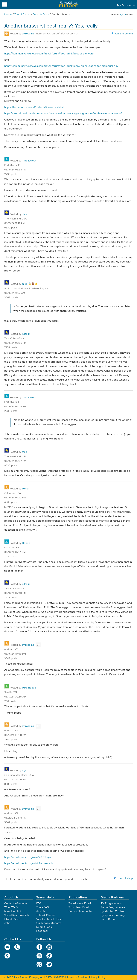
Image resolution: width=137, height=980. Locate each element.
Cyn (24, 771)
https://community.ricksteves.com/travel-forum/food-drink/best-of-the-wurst (49, 54)
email (7, 947)
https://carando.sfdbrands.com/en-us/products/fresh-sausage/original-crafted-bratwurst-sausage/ (63, 113)
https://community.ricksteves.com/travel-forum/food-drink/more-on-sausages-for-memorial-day (61, 66)
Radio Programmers (113, 907)
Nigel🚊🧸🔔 (30, 284)
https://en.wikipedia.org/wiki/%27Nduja (28, 857)
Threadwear (29, 161)
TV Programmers (111, 903)
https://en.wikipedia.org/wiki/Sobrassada (29, 863)
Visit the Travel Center (50, 919)
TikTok (49, 956)
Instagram (49, 947)
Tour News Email (79, 907)
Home (8, 14)
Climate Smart (13, 919)
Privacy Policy (97, 977)
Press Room (108, 919)
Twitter (49, 964)
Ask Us (41, 911)
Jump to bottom (124, 34)
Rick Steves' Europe (68, 4)
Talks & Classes (46, 915)
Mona (25, 489)
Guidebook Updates (49, 923)
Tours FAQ (43, 907)
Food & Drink (41, 14)
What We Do (12, 907)
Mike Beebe (29, 688)
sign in (122, 15)
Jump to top (125, 878)
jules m (26, 334)
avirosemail (29, 34)
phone (17, 947)
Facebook (39, 947)
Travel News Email (80, 903)
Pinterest (39, 964)
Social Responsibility (17, 915)
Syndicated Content (113, 911)
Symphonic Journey (113, 915)
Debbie (26, 543)
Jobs (7, 923)
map (7, 956)
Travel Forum (22, 14)
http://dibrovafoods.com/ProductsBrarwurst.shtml (34, 107)
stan (25, 214)
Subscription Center (80, 911)
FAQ (39, 903)
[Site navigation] (5, 4)
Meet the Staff (13, 911)
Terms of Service (77, 977)
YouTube (39, 956)
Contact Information (16, 903)
